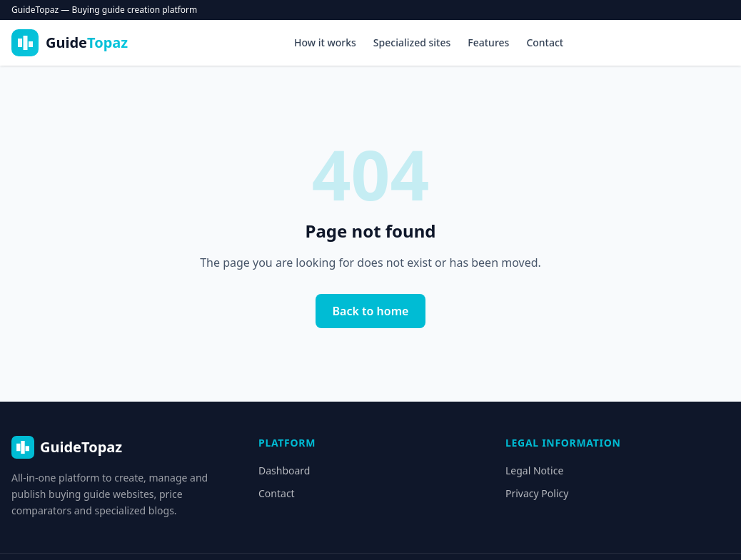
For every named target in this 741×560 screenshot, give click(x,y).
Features (488, 42)
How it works (325, 42)
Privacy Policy (537, 493)
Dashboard (284, 470)
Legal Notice (534, 470)
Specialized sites (412, 42)
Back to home (371, 311)
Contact (545, 42)
